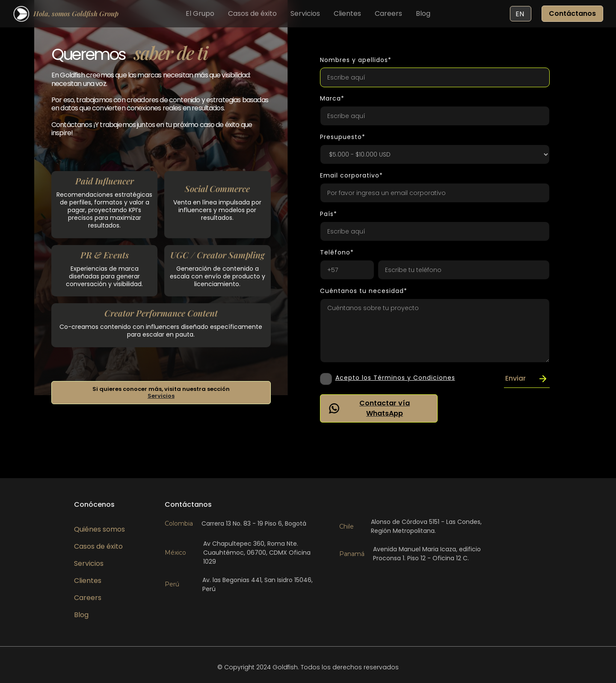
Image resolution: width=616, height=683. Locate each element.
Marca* (332, 98)
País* (329, 214)
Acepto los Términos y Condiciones (395, 378)
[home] (66, 14)
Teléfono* (337, 252)
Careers (388, 14)
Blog (423, 14)
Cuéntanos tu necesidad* (364, 291)
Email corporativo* (351, 175)
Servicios (305, 14)
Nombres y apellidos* (356, 60)
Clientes (347, 14)
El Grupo (200, 14)
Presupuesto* (343, 137)
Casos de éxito (252, 14)
